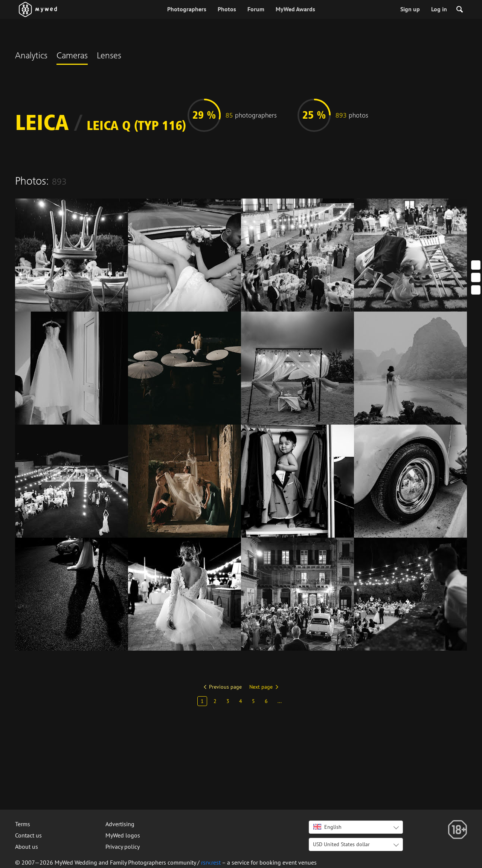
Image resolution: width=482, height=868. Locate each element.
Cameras (72, 57)
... (280, 701)
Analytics (31, 57)
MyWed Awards (295, 9)
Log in (439, 9)
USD (341, 844)
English (327, 827)
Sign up (410, 9)
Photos (227, 9)
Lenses (109, 57)
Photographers (187, 9)
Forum (256, 9)
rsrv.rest (211, 862)
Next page (261, 687)
